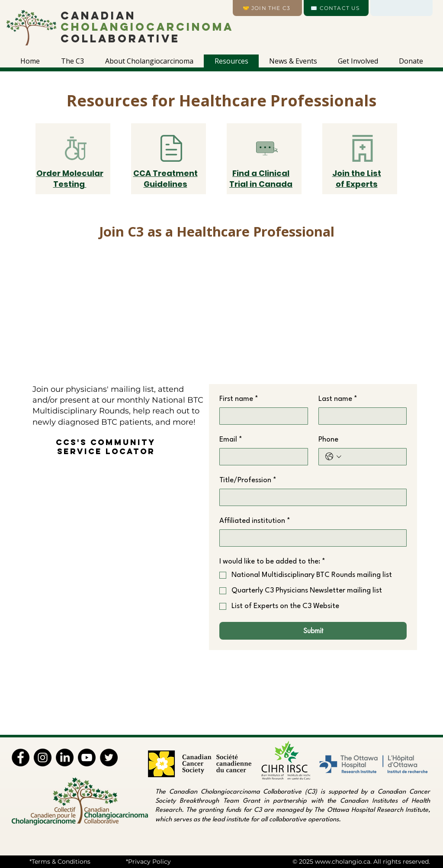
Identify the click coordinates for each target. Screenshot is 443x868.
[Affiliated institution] (310, 538)
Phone (328, 440)
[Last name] (360, 416)
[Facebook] (21, 757)
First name (239, 399)
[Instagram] (43, 757)
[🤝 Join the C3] (267, 8)
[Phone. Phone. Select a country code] (333, 456)
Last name (338, 399)
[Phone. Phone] (372, 457)
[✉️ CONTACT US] (336, 8)
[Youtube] (87, 757)
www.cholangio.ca (343, 862)
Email (231, 440)
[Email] (261, 457)
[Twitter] (109, 757)
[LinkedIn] (65, 757)
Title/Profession (248, 480)
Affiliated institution (255, 521)
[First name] (261, 416)
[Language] (401, 8)
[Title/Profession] (310, 497)
